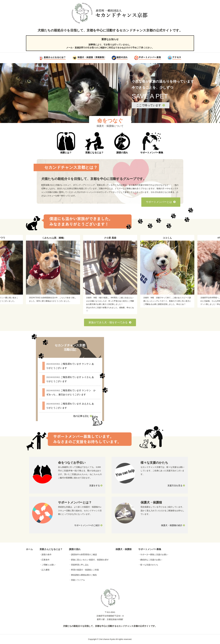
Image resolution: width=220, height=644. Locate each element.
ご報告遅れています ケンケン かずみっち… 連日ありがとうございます (71, 392)
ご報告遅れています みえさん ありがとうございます (70, 406)
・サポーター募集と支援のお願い (153, 555)
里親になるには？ (94, 143)
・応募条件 (45, 560)
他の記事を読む (83, 416)
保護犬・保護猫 (124, 549)
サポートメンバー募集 (152, 143)
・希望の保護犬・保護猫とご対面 (84, 570)
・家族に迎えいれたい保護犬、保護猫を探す (89, 560)
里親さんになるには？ (51, 549)
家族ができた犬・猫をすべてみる (110, 322)
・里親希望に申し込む (79, 565)
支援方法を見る (176, 485)
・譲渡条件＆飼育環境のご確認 (83, 555)
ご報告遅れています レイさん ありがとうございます (70, 379)
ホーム (29, 549)
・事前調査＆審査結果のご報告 (83, 575)
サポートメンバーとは (161, 202)
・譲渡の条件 (46, 555)
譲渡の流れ (122, 143)
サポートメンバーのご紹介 (88, 525)
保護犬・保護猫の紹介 (173, 525)
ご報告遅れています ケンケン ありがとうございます (70, 366)
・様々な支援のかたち (148, 565)
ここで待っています (151, 105)
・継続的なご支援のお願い (150, 560)
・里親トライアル (77, 580)
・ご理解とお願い (48, 565)
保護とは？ (66, 143)
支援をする (96, 485)
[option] (110, 275)
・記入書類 (45, 570)
